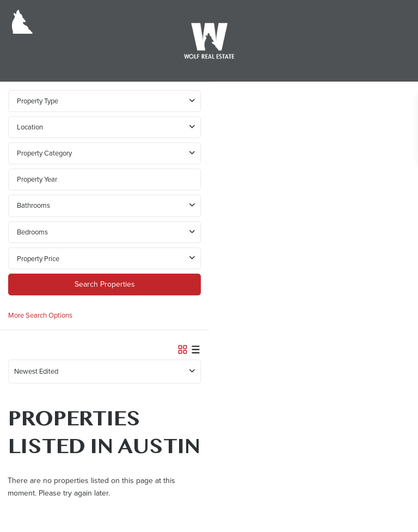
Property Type (38, 101)
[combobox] (104, 127)
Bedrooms (32, 232)
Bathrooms (33, 205)
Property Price (38, 259)
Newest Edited (36, 371)
